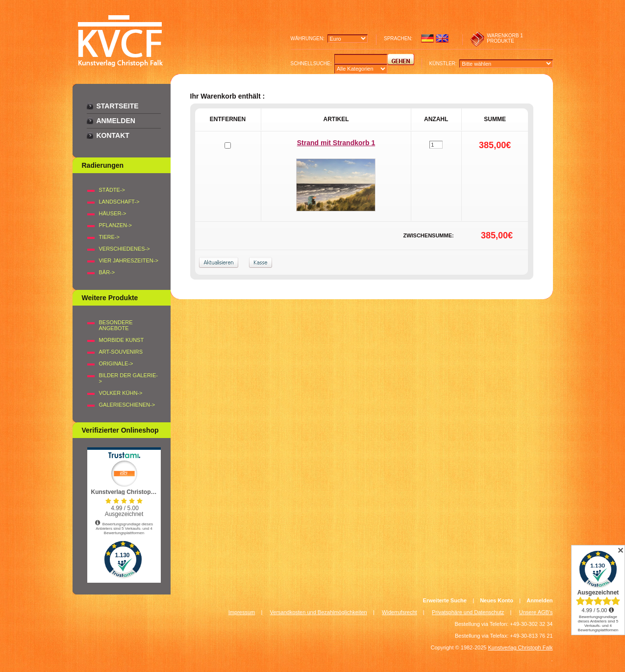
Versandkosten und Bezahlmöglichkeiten (319, 612)
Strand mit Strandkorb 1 (336, 143)
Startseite (118, 106)
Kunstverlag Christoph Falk (520, 647)
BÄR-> (107, 272)
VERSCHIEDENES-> (125, 249)
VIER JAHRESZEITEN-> (129, 260)
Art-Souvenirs (121, 352)
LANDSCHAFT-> (119, 202)
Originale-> (116, 363)
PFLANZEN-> (116, 225)
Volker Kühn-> (121, 393)
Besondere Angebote (116, 325)
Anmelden (116, 121)
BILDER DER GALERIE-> (128, 378)
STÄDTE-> (112, 190)
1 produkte (505, 38)
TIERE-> (109, 237)
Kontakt (113, 135)
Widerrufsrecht (400, 612)
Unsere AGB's (536, 612)
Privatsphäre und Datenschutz (468, 612)
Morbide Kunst (122, 340)
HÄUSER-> (113, 213)
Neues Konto (497, 600)
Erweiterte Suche (445, 600)
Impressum (242, 612)
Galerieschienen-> (127, 405)
